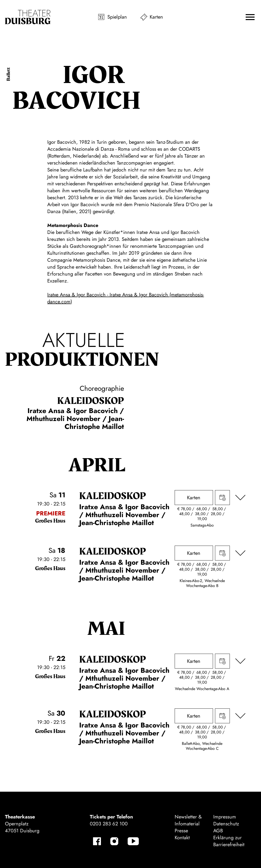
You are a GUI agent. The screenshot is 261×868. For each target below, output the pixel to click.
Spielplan (117, 17)
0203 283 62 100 (109, 824)
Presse (181, 831)
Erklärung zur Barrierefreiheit (229, 841)
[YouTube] (133, 841)
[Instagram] (114, 841)
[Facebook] (97, 841)
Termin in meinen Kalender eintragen (222, 498)
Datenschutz (226, 824)
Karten (156, 17)
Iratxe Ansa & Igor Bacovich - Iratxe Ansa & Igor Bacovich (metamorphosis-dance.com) (126, 298)
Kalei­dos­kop (91, 401)
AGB (218, 831)
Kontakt (182, 838)
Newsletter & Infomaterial (188, 820)
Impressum (225, 817)
